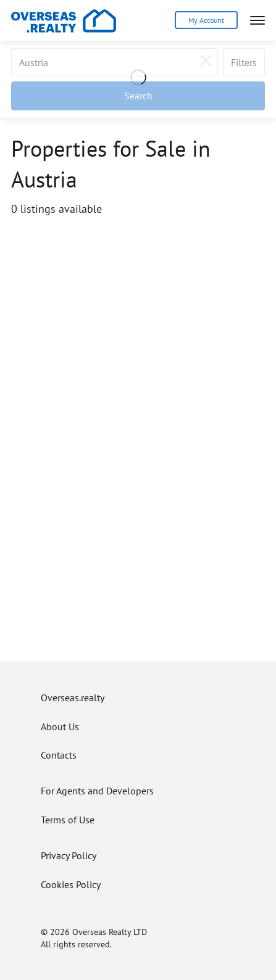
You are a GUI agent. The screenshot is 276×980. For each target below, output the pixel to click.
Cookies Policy (71, 884)
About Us (60, 727)
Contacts (59, 755)
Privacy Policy (69, 855)
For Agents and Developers (97, 791)
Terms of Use (68, 820)
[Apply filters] (138, 96)
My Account (206, 20)
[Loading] (138, 79)
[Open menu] (257, 20)
